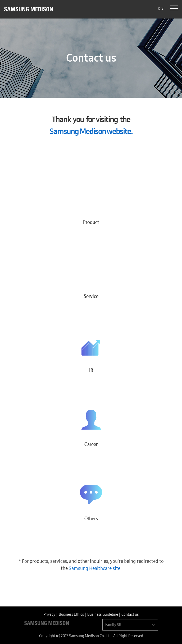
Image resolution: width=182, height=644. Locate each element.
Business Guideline (103, 615)
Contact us (130, 615)
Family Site (114, 625)
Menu (174, 9)
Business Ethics (71, 615)
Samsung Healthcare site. (95, 568)
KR (161, 9)
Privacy (49, 615)
